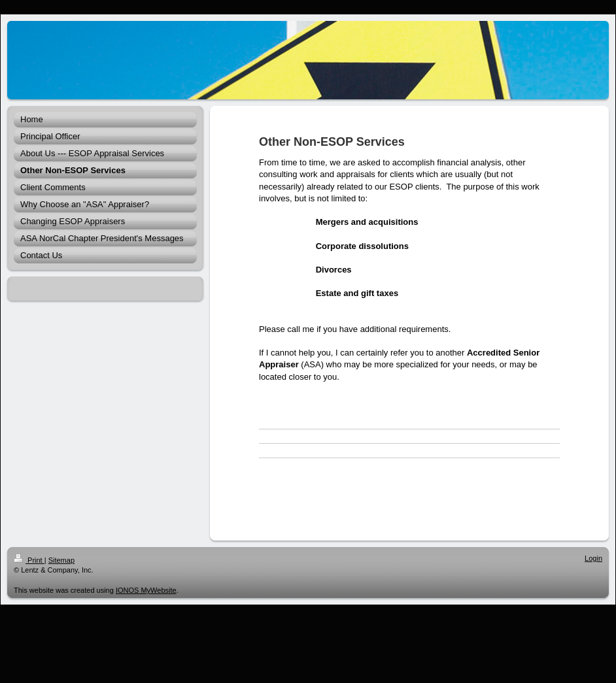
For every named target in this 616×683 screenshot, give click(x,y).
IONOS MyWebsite (146, 590)
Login (593, 558)
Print (29, 560)
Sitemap (61, 560)
